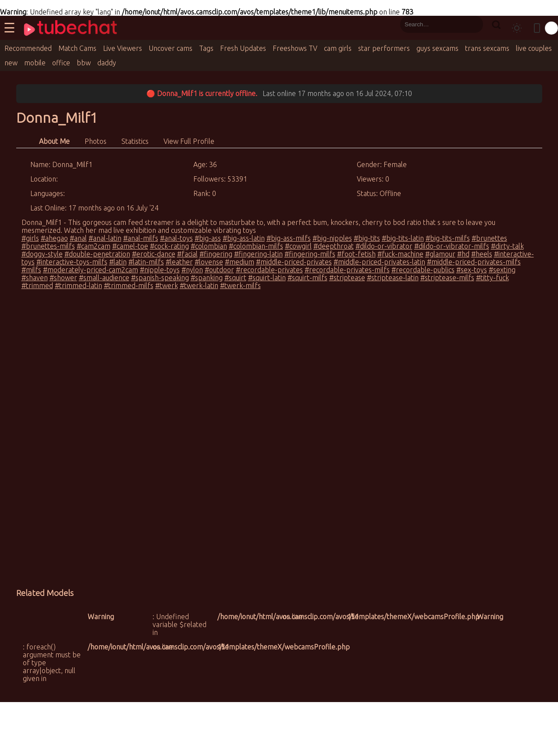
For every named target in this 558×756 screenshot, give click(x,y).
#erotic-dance (154, 254)
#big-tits (367, 238)
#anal (78, 238)
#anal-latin (105, 238)
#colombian (209, 246)
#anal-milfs (141, 238)
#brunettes (489, 238)
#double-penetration (97, 254)
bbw (84, 63)
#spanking (207, 278)
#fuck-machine (400, 254)
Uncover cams (171, 48)
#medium (240, 262)
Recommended (28, 48)
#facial (187, 254)
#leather (179, 262)
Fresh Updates (243, 48)
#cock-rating (169, 246)
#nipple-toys (160, 270)
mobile (35, 63)
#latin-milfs (146, 262)
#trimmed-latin (78, 285)
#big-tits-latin (403, 238)
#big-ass (208, 238)
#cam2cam (94, 246)
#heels (482, 254)
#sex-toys (472, 270)
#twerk (167, 285)
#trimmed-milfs (129, 285)
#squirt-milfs (307, 278)
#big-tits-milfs (448, 238)
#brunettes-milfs (48, 246)
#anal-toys (176, 238)
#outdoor (219, 270)
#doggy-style (42, 254)
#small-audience (104, 278)
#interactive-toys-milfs (72, 262)
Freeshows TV (295, 48)
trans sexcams (487, 48)
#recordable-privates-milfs (347, 270)
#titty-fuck (492, 278)
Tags (206, 48)
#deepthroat (334, 246)
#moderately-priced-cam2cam (91, 270)
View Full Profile (189, 141)
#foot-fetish (356, 254)
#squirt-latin (267, 278)
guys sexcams (437, 48)
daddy (107, 63)
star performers (384, 48)
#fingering (216, 254)
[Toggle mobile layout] (537, 28)
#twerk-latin (199, 285)
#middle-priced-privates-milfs (474, 262)
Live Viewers (123, 48)
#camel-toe (130, 246)
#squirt (235, 278)
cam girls (338, 48)
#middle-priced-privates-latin (379, 262)
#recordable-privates (269, 270)
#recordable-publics (423, 270)
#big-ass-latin (244, 238)
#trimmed (37, 285)
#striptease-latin (393, 278)
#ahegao (54, 238)
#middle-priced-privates (294, 262)
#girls (30, 238)
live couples (534, 48)
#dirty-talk (507, 246)
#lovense (209, 262)
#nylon (192, 270)
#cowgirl (298, 246)
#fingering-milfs (310, 254)
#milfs (31, 270)
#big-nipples (332, 238)
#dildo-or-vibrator (384, 246)
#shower (63, 278)
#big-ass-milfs (289, 238)
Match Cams (77, 48)
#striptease (347, 278)
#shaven (35, 278)
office (61, 63)
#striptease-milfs (447, 278)
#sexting (502, 270)
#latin (118, 262)
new (11, 63)
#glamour (440, 254)
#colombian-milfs (256, 246)
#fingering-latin (258, 254)
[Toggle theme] (517, 28)
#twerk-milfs (240, 285)
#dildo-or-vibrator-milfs (452, 246)
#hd (463, 254)
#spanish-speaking (160, 278)
